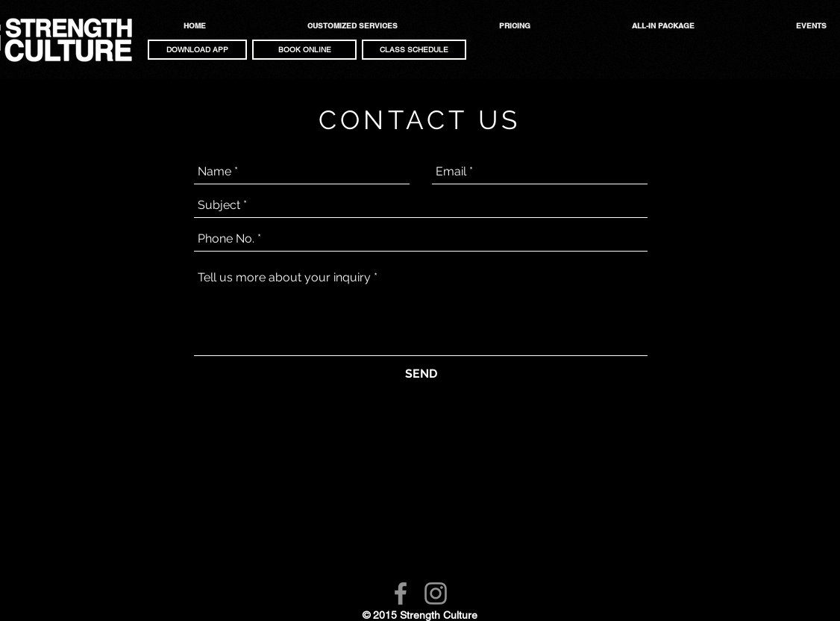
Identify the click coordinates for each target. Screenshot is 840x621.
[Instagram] (436, 593)
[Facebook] (401, 593)
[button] (197, 50)
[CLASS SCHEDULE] (414, 50)
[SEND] (421, 374)
